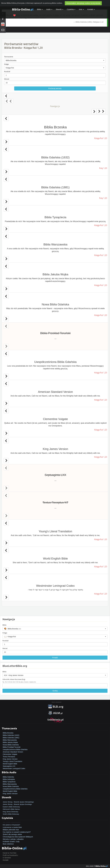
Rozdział (7, 71)
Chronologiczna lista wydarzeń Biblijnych (18, 837)
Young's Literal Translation (12, 761)
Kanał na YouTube (10, 853)
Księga (6, 64)
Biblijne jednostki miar (11, 830)
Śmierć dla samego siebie (12, 834)
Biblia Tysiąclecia (9, 782)
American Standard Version (13, 752)
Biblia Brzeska (8, 733)
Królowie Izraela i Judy (11, 842)
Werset (7, 79)
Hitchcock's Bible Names (11, 809)
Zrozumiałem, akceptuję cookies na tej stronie (83, 3)
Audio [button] (49, 9)
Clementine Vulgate (10, 754)
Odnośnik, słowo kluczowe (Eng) (14, 679)
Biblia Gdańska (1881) (11, 738)
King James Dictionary (10, 812)
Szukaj (55, 691)
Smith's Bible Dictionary (11, 814)
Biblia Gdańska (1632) (11, 735)
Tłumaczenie (9, 57)
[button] (55, 60)
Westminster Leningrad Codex (14, 768)
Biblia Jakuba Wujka (10, 742)
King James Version (10, 759)
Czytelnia (71, 9)
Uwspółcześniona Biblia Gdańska (15, 749)
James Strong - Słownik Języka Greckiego (17, 804)
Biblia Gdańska (8, 777)
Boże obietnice (8, 844)
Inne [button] (81, 9)
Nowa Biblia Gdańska (11, 745)
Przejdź (55, 658)
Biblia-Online (23, 9)
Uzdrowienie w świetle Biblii (12, 827)
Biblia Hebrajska (9, 779)
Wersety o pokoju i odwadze (13, 839)
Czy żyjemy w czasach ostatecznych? (17, 832)
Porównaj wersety (55, 88)
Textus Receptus (9, 757)
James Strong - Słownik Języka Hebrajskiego (18, 802)
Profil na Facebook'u (10, 855)
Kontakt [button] (91, 9)
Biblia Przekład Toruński (12, 747)
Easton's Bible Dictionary (11, 807)
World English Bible (10, 764)
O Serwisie (7, 858)
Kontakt (6, 860)
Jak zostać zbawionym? (12, 822)
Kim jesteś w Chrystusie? (11, 825)
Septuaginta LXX (9, 766)
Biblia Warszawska (10, 740)
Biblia (40, 9)
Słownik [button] (60, 9)
